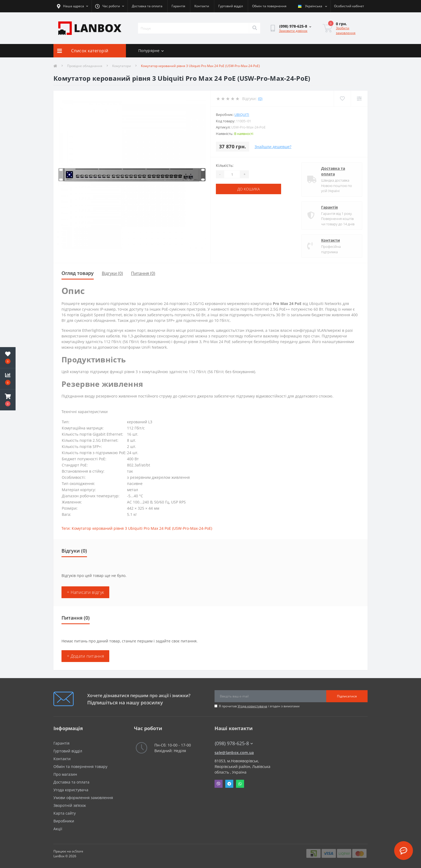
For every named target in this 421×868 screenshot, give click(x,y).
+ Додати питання (85, 656)
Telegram (229, 784)
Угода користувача (252, 706)
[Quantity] (232, 174)
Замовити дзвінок (293, 31)
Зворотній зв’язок (70, 805)
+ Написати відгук (85, 592)
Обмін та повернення (269, 6)
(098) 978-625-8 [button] (234, 743)
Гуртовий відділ (231, 6)
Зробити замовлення (346, 30)
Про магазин (65, 774)
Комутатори (122, 66)
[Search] (255, 28)
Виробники (64, 821)
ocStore (77, 851)
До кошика (248, 189)
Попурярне (151, 51)
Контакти (202, 6)
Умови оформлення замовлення (83, 798)
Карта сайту (65, 813)
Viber (219, 784)
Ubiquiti (242, 115)
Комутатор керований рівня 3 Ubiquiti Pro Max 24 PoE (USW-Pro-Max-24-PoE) (142, 528)
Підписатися (347, 696)
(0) (260, 99)
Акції (58, 829)
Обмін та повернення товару (80, 766)
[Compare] (359, 99)
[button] (8, 400)
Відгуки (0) (112, 273)
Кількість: (225, 165)
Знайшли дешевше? (273, 147)
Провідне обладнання (85, 66)
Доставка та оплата (147, 6)
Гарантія (178, 6)
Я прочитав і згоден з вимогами (259, 706)
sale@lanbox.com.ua (234, 753)
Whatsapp (240, 784)
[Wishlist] (342, 99)
